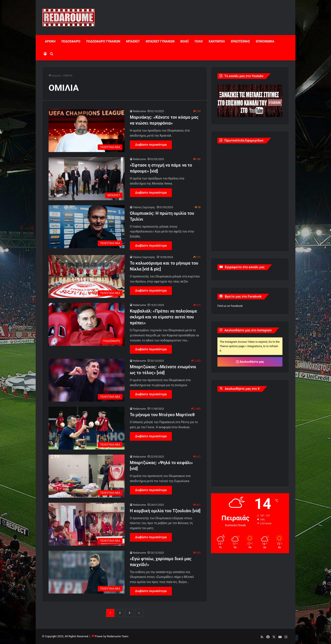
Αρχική (55, 75)
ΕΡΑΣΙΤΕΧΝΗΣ (240, 41)
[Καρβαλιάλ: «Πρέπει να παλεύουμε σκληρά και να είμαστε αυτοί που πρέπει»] (87, 324)
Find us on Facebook (230, 306)
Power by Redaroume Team (112, 636)
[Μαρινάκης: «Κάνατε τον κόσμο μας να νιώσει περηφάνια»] (87, 131)
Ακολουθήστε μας (250, 362)
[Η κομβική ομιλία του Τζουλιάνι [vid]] (87, 524)
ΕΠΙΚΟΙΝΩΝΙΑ (265, 41)
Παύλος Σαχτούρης (144, 207)
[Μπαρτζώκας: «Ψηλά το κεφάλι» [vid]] (87, 476)
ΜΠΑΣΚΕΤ (133, 41)
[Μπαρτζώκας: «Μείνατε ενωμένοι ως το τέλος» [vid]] (87, 380)
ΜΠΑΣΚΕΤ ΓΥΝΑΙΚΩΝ (160, 41)
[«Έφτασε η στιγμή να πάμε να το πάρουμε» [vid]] (87, 179)
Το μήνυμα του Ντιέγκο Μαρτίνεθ (162, 415)
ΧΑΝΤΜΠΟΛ (217, 41)
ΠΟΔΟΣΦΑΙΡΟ (71, 41)
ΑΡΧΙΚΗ (50, 41)
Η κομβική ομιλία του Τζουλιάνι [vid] (165, 511)
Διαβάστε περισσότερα (151, 145)
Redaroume (139, 111)
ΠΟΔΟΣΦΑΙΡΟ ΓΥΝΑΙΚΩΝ (103, 41)
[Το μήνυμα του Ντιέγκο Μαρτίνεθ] (87, 428)
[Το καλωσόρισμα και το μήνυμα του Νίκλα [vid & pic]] (87, 276)
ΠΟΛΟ (199, 41)
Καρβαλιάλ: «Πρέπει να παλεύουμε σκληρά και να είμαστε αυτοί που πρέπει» (163, 317)
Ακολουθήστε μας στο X (242, 389)
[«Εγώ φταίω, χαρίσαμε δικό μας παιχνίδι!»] (87, 572)
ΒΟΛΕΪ (185, 41)
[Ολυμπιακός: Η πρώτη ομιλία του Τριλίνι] (87, 227)
